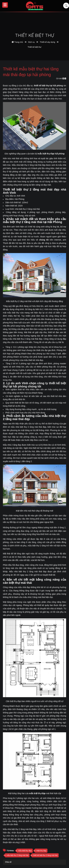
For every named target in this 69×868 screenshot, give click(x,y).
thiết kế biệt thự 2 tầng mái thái (45, 855)
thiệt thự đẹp (41, 851)
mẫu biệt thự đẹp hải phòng (51, 154)
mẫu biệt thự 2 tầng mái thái (17, 855)
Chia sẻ (8, 862)
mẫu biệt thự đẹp (37, 793)
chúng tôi (44, 240)
